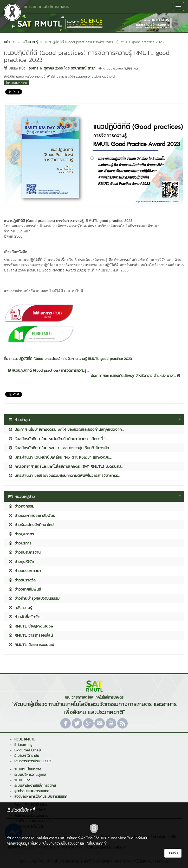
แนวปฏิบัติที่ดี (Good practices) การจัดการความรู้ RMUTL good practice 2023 (72, 359)
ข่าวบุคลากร (21, 534)
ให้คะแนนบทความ (17, 83)
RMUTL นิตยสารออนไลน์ (31, 645)
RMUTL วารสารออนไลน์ (30, 635)
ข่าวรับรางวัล (22, 580)
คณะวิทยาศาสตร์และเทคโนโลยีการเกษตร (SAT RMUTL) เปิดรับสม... (66, 466)
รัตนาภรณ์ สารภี (83, 68)
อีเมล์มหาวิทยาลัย (27, 756)
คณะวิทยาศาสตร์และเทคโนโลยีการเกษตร (36, 6)
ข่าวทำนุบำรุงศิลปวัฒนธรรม (34, 598)
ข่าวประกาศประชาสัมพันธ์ (31, 515)
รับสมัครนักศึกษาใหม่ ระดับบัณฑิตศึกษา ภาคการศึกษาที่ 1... (58, 439)
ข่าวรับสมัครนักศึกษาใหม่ (31, 525)
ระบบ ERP (22, 780)
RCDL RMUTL (25, 739)
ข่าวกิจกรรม (21, 506)
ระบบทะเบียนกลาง (28, 769)
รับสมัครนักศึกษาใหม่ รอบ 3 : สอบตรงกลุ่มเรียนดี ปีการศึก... (60, 448)
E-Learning (23, 745)
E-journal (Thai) (27, 750)
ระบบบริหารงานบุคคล (30, 775)
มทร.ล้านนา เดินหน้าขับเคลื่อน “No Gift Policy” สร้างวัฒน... (60, 457)
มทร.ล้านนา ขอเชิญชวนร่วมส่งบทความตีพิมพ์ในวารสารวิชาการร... (64, 475)
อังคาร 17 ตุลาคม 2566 (46, 68)
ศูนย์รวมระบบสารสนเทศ (32, 791)
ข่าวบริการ (20, 543)
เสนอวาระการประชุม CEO (33, 761)
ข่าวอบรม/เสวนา (25, 571)
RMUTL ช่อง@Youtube (30, 626)
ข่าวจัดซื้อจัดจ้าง (25, 617)
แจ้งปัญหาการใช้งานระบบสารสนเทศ (41, 797)
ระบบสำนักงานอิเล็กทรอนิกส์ (35, 786)
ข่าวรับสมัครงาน (24, 552)
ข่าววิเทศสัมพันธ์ (24, 589)
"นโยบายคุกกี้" (97, 843)
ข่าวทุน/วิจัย (21, 562)
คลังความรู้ (20, 608)
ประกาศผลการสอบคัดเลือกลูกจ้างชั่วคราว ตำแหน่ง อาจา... (135, 376)
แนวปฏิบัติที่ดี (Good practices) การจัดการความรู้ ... (48, 371)
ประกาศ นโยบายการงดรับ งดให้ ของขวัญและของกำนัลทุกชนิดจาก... (66, 429)
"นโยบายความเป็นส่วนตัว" (60, 843)
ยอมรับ (173, 853)
